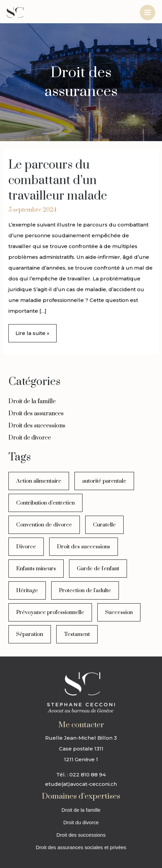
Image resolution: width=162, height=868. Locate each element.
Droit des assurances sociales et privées (81, 847)
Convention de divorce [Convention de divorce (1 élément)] (44, 525)
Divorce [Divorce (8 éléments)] (26, 547)
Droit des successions (37, 426)
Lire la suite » (32, 331)
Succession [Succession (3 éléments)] (119, 612)
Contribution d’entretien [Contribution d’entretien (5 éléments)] (45, 503)
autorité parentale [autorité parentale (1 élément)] (104, 481)
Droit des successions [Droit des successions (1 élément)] (84, 547)
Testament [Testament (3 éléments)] (77, 634)
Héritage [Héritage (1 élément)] (27, 590)
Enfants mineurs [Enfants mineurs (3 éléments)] (36, 569)
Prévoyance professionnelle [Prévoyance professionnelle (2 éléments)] (50, 612)
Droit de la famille (32, 401)
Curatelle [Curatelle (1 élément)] (104, 525)
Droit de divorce (30, 438)
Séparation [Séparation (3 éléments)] (30, 634)
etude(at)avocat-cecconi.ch (81, 784)
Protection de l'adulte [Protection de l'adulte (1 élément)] (85, 590)
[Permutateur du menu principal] (148, 12)
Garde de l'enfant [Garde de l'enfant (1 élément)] (98, 569)
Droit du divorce (81, 822)
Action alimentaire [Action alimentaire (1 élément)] (39, 481)
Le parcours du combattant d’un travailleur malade (58, 181)
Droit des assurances (36, 414)
